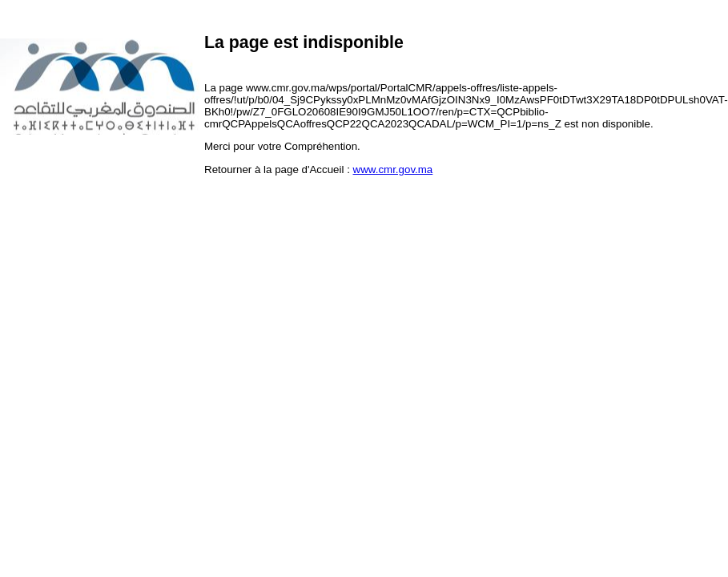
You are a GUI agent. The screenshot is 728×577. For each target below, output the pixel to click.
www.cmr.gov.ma (393, 169)
